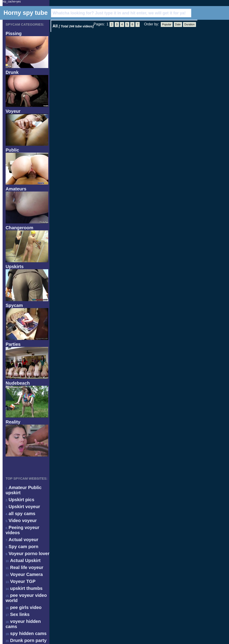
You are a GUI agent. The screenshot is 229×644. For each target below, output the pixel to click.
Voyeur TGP (23, 581)
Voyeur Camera (26, 574)
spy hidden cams (28, 633)
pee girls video (26, 607)
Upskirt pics (21, 500)
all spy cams (22, 514)
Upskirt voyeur (24, 507)
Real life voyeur (27, 567)
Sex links (20, 614)
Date (178, 24)
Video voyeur (23, 520)
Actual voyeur (23, 540)
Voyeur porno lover (29, 554)
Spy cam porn (23, 547)
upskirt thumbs (26, 588)
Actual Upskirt (25, 560)
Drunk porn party (28, 640)
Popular (167, 24)
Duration (189, 24)
